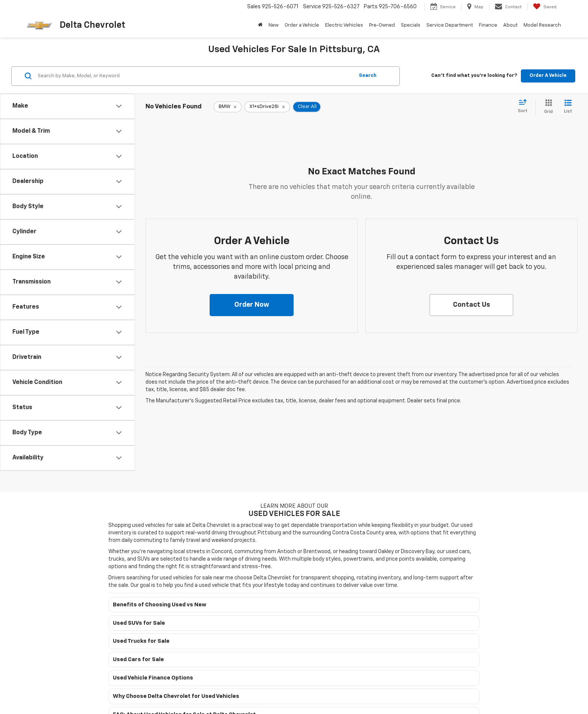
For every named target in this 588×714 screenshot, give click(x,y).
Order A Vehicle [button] (548, 76)
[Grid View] (547, 107)
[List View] (568, 107)
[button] (252, 305)
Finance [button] (488, 25)
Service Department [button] (450, 25)
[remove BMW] (228, 107)
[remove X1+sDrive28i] (267, 107)
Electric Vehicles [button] (344, 25)
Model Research (542, 25)
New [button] (274, 25)
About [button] (510, 25)
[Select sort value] (525, 106)
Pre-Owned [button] (382, 25)
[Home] (260, 25)
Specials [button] (411, 25)
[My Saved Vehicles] (545, 7)
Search (368, 76)
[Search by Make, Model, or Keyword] (195, 76)
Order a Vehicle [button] (302, 25)
